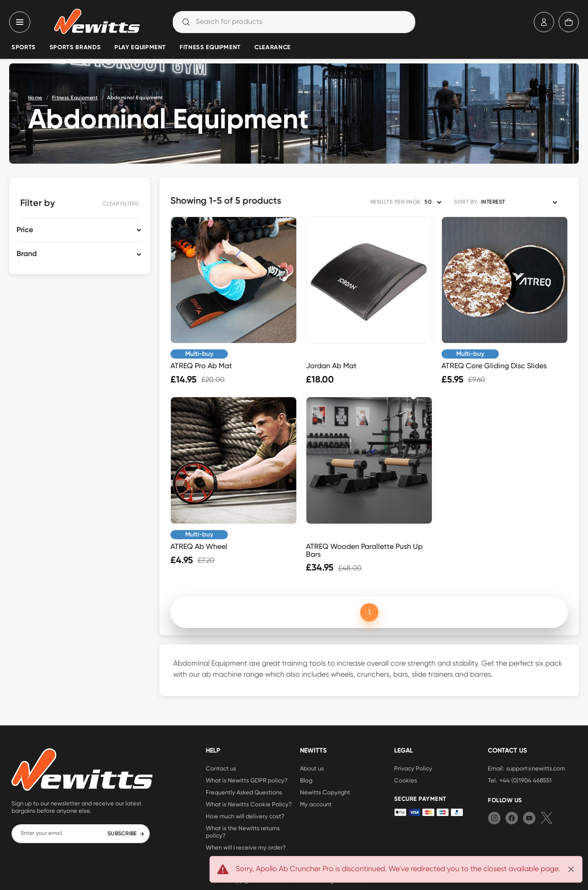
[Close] (571, 869)
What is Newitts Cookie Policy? (249, 804)
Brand (27, 254)
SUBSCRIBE (126, 834)
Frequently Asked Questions (244, 792)
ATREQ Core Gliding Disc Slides (494, 366)
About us (312, 768)
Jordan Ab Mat (331, 366)
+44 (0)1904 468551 (526, 780)
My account (316, 804)
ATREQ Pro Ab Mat (201, 366)
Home (35, 98)
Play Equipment (140, 48)
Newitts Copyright (325, 792)
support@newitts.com (536, 768)
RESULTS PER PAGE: (396, 202)
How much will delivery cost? (245, 816)
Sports (24, 48)
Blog (306, 780)
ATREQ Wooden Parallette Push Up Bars (364, 550)
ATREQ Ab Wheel (199, 546)
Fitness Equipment (210, 48)
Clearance (273, 48)
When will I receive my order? (246, 847)
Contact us (221, 768)
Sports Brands (75, 48)
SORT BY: (466, 202)
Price (25, 230)
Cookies (406, 780)
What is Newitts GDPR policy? (247, 780)
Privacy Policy (413, 768)
